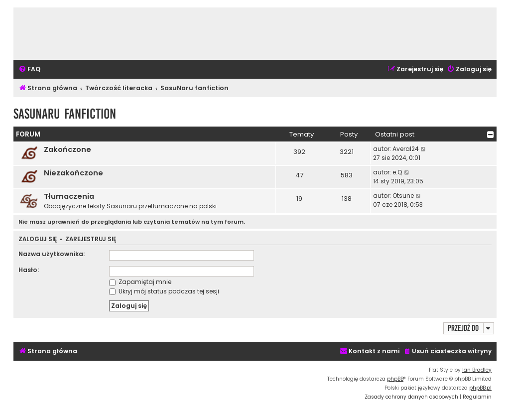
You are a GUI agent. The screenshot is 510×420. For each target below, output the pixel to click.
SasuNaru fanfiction (65, 114)
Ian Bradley (477, 370)
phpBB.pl (480, 388)
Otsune (403, 196)
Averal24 (406, 149)
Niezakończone (73, 173)
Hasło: (29, 270)
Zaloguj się (38, 239)
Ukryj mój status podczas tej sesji (164, 291)
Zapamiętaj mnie (140, 282)
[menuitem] (29, 70)
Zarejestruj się (91, 239)
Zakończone (67, 149)
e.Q (397, 172)
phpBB (395, 379)
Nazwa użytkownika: (52, 254)
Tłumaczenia (69, 196)
